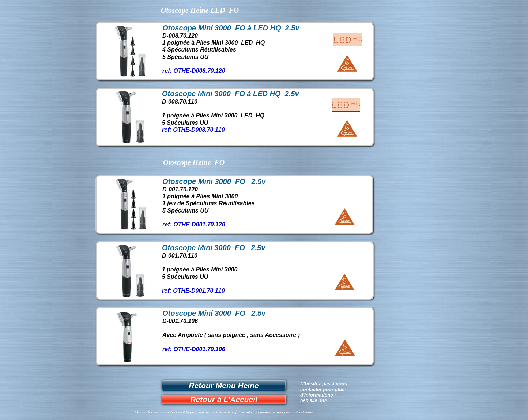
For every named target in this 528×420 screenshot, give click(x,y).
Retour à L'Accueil (224, 399)
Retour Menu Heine (224, 385)
